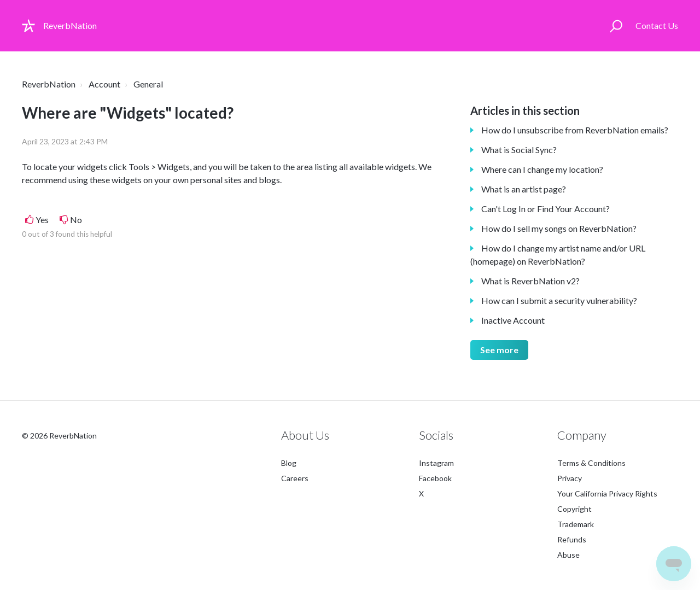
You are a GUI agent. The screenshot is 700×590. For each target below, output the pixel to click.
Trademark (576, 524)
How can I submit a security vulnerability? (559, 300)
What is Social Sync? (519, 150)
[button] (616, 26)
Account (104, 84)
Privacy (570, 478)
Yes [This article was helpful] (42, 220)
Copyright (574, 509)
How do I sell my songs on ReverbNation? (559, 228)
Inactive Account (513, 320)
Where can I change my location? (542, 169)
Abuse (568, 555)
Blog (289, 463)
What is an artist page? (524, 189)
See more (499, 350)
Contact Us (657, 25)
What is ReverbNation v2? (530, 281)
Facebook (435, 478)
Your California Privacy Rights (607, 493)
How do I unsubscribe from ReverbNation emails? (575, 130)
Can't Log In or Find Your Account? (546, 209)
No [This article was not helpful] (76, 220)
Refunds (572, 539)
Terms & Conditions (591, 463)
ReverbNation (49, 84)
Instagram (436, 463)
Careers (295, 478)
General (148, 84)
